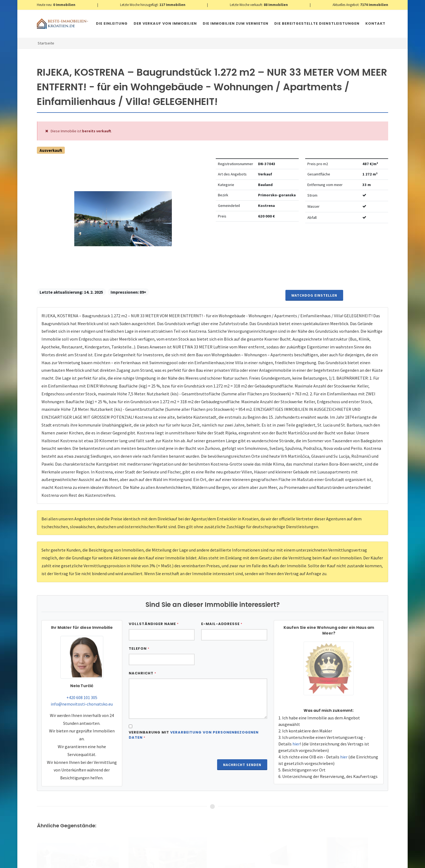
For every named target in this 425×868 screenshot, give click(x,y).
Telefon (139, 648)
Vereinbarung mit (194, 735)
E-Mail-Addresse (222, 624)
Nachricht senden (242, 765)
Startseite (46, 43)
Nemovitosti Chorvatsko (176, 862)
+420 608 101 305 (82, 697)
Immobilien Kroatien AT (133, 862)
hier (296, 744)
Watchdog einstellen (314, 295)
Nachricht (142, 673)
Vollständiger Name (154, 624)
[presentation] (170, 758)
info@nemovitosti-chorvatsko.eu (82, 704)
